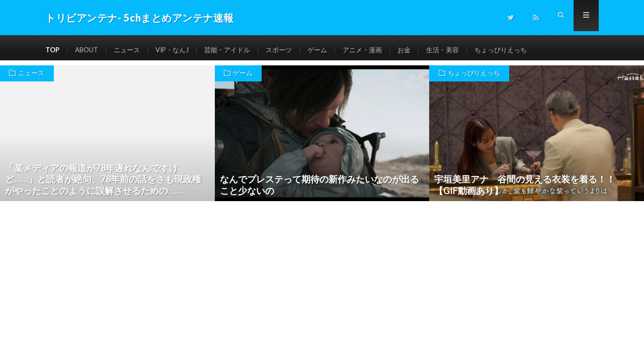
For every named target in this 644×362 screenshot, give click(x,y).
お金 (423, 50)
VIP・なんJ (179, 50)
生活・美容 (463, 50)
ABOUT (89, 50)
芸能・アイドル (237, 50)
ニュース (131, 50)
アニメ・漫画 (379, 50)
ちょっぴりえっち (525, 50)
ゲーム (332, 50)
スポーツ (292, 50)
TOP (53, 50)
